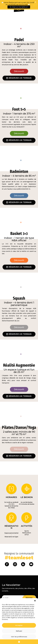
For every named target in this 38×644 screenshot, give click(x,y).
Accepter (19, 625)
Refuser (19, 631)
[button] (35, 601)
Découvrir (19, 63)
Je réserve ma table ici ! (19, 7)
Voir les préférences (19, 637)
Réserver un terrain (20, 69)
